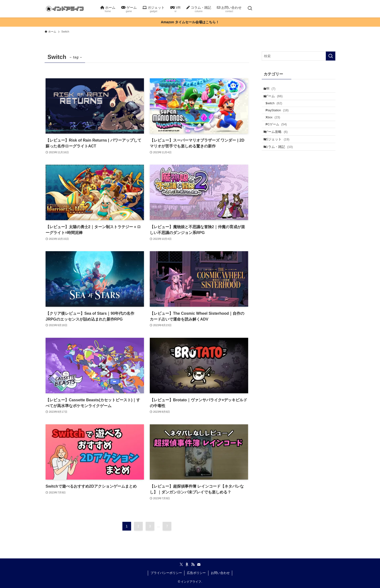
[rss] (193, 564)
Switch (278, 109)
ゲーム (277, 100)
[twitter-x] (181, 564)
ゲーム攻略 (279, 147)
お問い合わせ (220, 573)
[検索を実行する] (331, 56)
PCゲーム (280, 138)
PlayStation (281, 119)
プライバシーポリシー (166, 573)
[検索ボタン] (250, 9)
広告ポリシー (196, 573)
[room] (187, 564)
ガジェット (280, 157)
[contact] (199, 564)
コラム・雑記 (282, 167)
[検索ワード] (299, 56)
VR (273, 90)
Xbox (277, 128)
